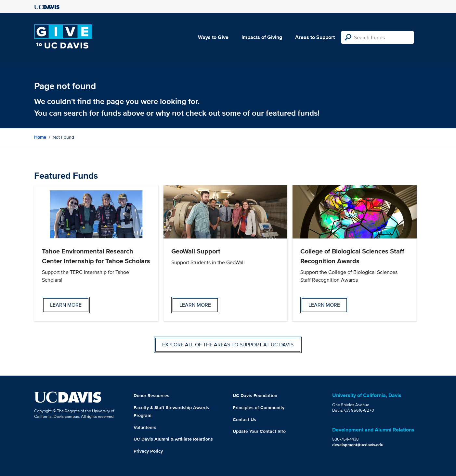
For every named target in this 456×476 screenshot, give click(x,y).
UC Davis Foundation (255, 395)
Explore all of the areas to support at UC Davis (228, 345)
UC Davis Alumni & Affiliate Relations (173, 439)
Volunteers (145, 427)
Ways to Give (213, 37)
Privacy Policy (148, 451)
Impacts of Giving (262, 37)
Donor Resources (151, 395)
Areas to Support (315, 37)
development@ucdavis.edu (358, 445)
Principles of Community (259, 407)
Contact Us (244, 419)
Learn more (66, 305)
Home (40, 137)
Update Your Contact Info (259, 431)
